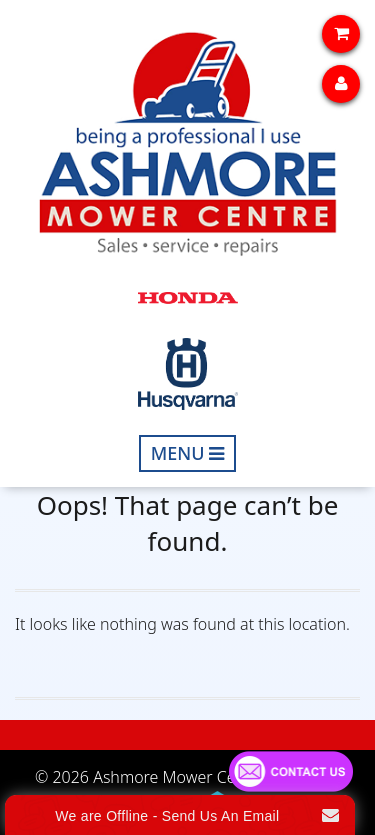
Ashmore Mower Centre (179, 777)
